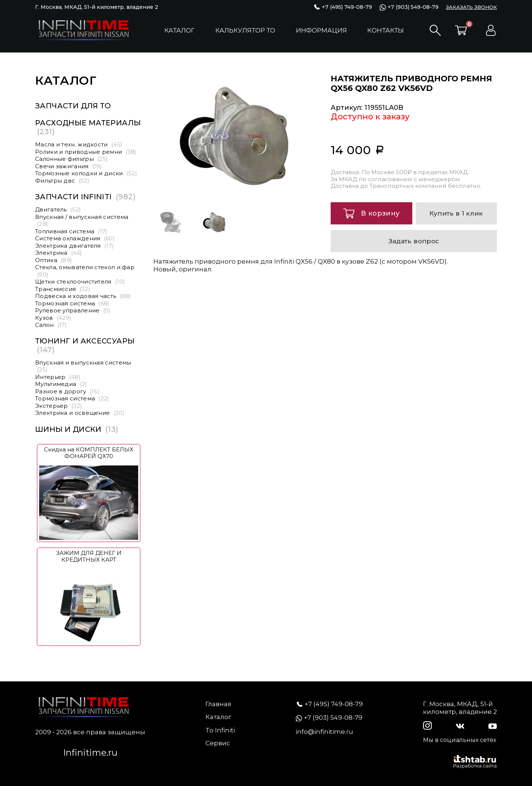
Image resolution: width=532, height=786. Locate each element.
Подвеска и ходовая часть (83, 296)
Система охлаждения (75, 238)
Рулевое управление (73, 310)
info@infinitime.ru (324, 732)
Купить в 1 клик (456, 213)
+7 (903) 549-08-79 (409, 7)
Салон (51, 325)
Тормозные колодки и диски (86, 173)
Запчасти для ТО (73, 106)
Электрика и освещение (80, 413)
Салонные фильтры (71, 159)
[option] (236, 136)
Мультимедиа (61, 384)
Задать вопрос (414, 241)
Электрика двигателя (74, 246)
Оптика (54, 260)
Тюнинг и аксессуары (85, 345)
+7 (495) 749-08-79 (342, 7)
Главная (218, 704)
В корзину (371, 214)
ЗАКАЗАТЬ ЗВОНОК (471, 7)
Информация (321, 30)
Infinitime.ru (90, 753)
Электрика (59, 253)
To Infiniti (220, 730)
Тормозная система (72, 303)
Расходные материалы (88, 127)
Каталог (180, 30)
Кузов (53, 318)
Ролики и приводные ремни (86, 152)
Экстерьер (59, 406)
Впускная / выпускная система (82, 221)
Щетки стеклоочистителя (80, 282)
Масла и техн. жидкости (79, 144)
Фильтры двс (62, 181)
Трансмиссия (63, 289)
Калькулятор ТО (245, 30)
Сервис (218, 743)
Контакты (386, 30)
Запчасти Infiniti (85, 197)
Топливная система (71, 231)
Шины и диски (77, 429)
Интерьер (58, 377)
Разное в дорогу (67, 391)
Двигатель (58, 209)
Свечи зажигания (69, 166)
